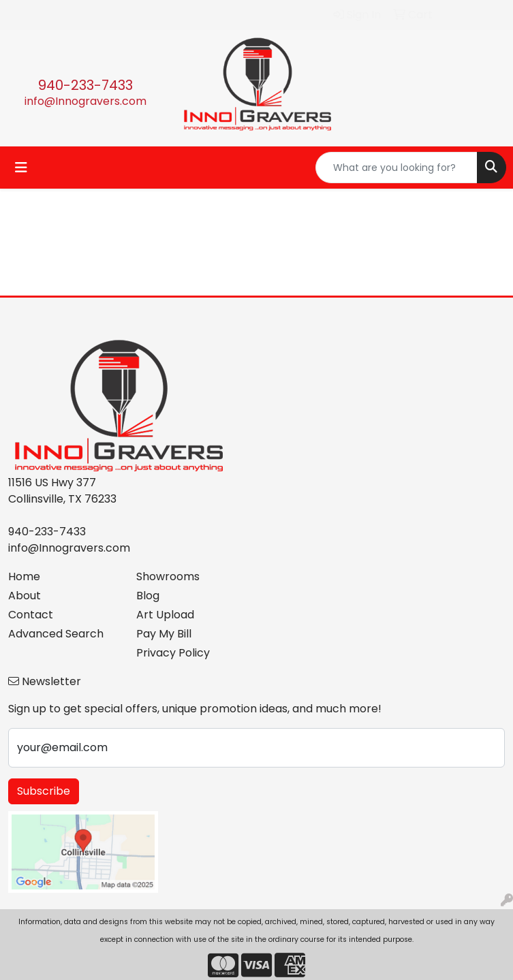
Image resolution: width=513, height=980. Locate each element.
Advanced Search (56, 634)
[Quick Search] (397, 168)
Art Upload (165, 615)
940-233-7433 (85, 85)
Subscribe (44, 791)
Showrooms (168, 576)
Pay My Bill (164, 634)
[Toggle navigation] (21, 168)
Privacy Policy (173, 653)
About (25, 596)
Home (24, 576)
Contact (31, 615)
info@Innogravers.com (85, 101)
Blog (148, 596)
